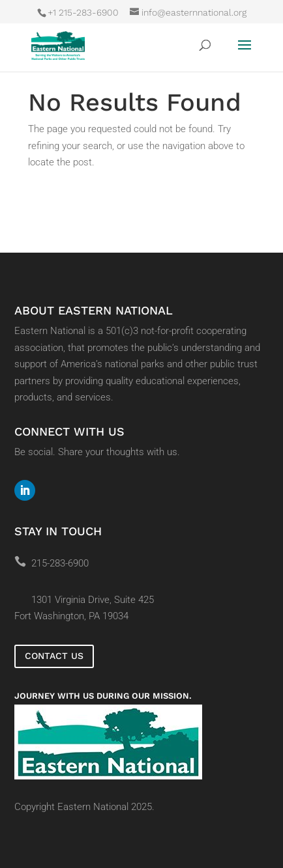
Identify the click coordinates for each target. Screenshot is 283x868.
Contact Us (54, 656)
